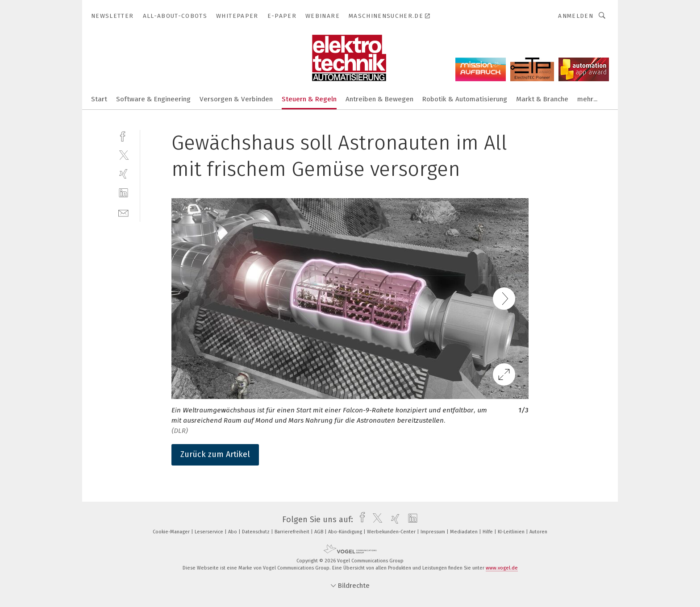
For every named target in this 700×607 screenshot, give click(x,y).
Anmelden (576, 16)
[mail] (123, 212)
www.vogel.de (502, 568)
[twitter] (123, 155)
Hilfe (488, 532)
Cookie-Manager (172, 532)
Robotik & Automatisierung (465, 99)
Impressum (433, 532)
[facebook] (123, 135)
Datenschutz (256, 532)
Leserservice (210, 532)
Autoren (538, 532)
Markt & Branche (542, 99)
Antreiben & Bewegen (379, 99)
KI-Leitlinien (512, 532)
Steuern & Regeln (309, 99)
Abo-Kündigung (346, 532)
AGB (319, 532)
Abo (233, 532)
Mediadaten (465, 532)
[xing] (123, 174)
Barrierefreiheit (293, 532)
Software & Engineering (153, 99)
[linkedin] (123, 193)
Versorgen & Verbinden (236, 99)
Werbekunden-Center (392, 532)
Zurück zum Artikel (215, 454)
